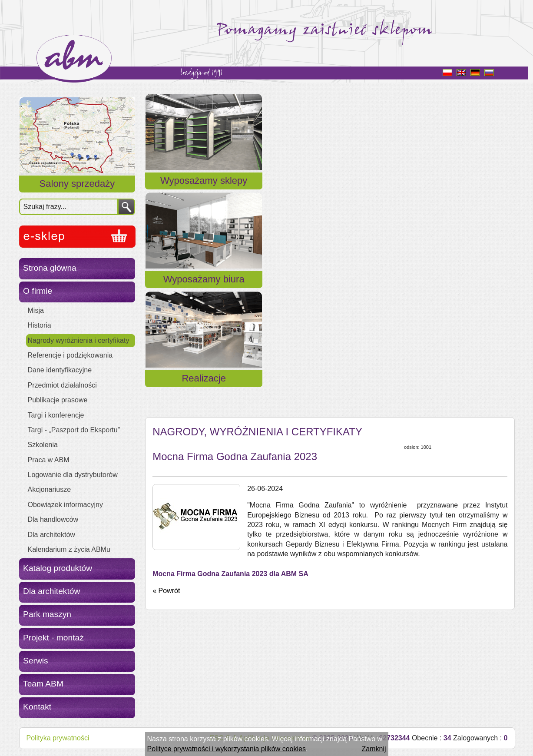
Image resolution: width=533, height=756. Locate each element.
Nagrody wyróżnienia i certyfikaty (79, 340)
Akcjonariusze (50, 489)
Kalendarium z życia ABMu (69, 549)
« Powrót (166, 377)
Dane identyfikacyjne (60, 370)
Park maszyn (47, 614)
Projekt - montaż (53, 638)
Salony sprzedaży (77, 184)
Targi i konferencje (56, 415)
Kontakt (37, 707)
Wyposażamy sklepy (204, 191)
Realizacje (455, 191)
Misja (36, 310)
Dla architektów (51, 535)
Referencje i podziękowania (70, 355)
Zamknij (374, 749)
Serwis (36, 661)
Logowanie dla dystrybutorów (73, 475)
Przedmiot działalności (62, 385)
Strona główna (50, 268)
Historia (40, 325)
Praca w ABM (49, 460)
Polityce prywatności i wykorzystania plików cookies (227, 749)
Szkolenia (43, 445)
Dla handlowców (53, 519)
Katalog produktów (58, 568)
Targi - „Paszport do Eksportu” (74, 430)
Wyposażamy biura (329, 191)
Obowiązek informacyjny (65, 505)
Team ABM (43, 684)
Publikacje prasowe (58, 400)
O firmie (38, 291)
